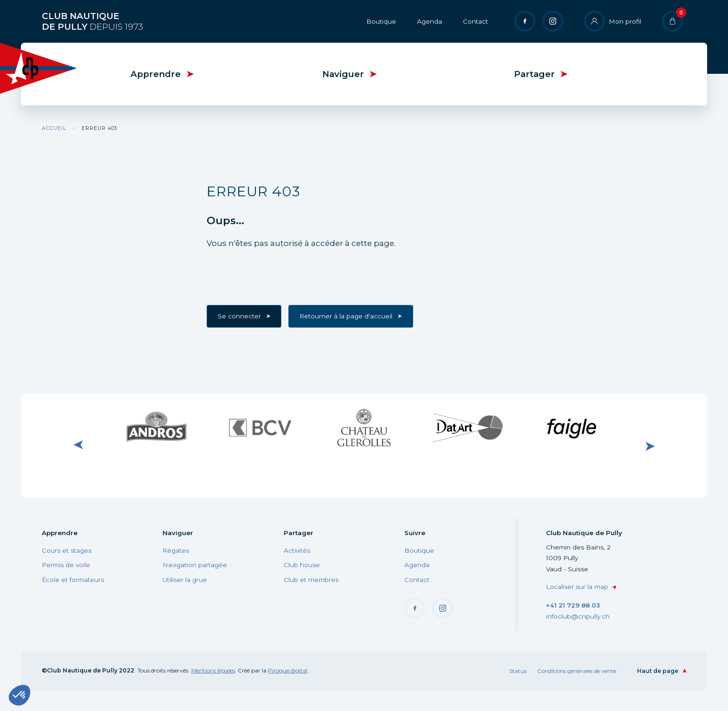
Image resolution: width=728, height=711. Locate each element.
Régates (176, 550)
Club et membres (311, 580)
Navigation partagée (195, 565)
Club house (302, 565)
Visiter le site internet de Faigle (572, 427)
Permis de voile (66, 565)
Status (518, 671)
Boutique (381, 21)
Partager (534, 74)
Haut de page (658, 671)
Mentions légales (213, 670)
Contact (475, 21)
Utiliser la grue (185, 580)
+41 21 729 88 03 (573, 605)
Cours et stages (67, 550)
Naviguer (343, 74)
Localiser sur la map (577, 587)
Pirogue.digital (288, 670)
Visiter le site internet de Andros (156, 427)
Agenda (429, 21)
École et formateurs (73, 580)
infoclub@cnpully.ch (578, 616)
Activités (297, 550)
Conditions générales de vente (577, 671)
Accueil (54, 128)
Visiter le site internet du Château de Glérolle (364, 427)
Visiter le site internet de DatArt (468, 427)
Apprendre (156, 74)
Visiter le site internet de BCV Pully (260, 427)
